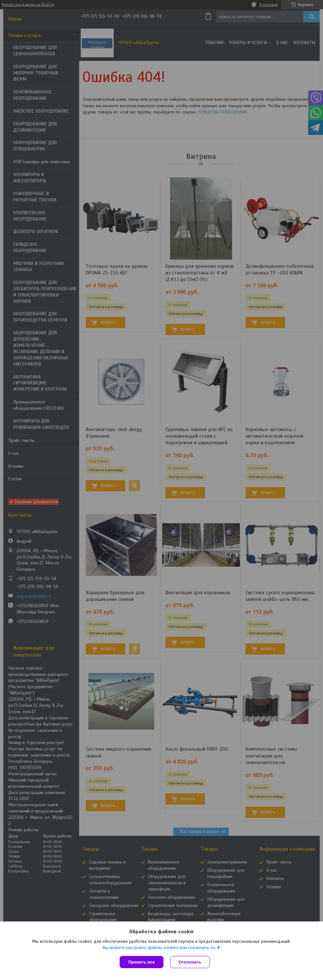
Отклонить (190, 962)
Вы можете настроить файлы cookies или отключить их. (159, 948)
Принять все (142, 962)
